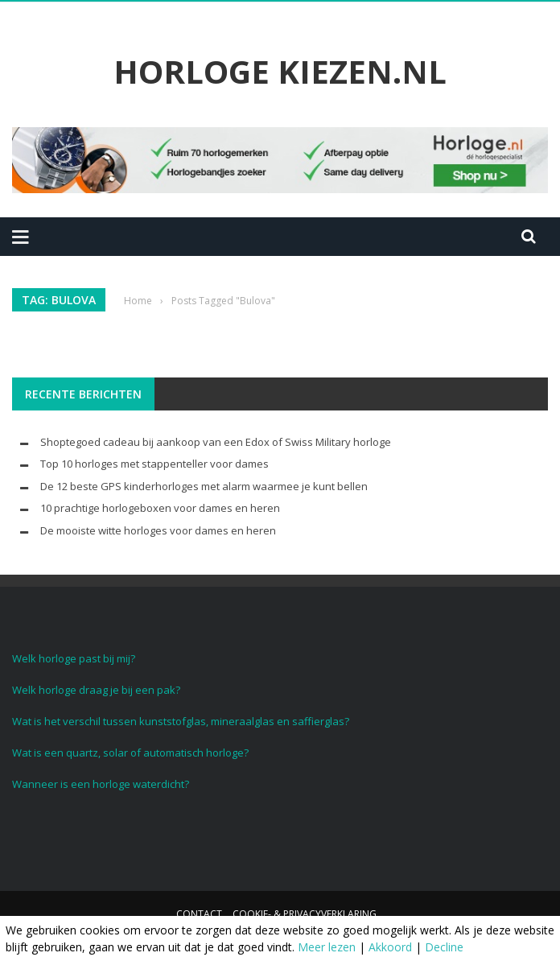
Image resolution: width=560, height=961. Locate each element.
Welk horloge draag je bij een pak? (96, 690)
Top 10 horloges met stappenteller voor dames (154, 464)
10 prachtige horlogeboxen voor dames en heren (160, 508)
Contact (199, 914)
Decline (444, 947)
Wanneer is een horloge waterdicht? (101, 784)
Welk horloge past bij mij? (74, 658)
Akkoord (390, 947)
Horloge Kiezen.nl (280, 72)
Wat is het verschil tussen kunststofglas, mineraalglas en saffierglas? (181, 721)
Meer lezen (327, 947)
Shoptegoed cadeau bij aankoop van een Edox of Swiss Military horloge (216, 442)
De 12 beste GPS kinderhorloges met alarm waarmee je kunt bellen (204, 486)
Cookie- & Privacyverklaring (305, 914)
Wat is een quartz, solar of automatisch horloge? (130, 753)
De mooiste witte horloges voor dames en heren (158, 530)
